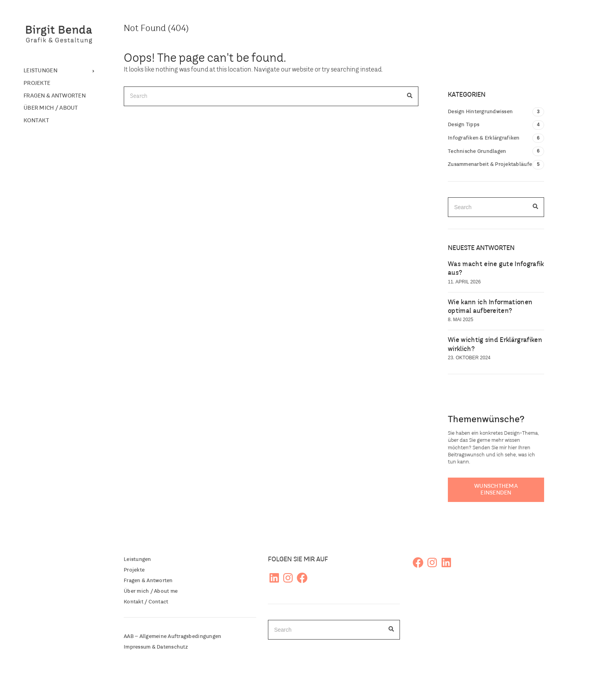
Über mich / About (51, 108)
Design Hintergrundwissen (480, 112)
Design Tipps (464, 125)
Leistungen (40, 71)
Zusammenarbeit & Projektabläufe (490, 165)
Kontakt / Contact (146, 602)
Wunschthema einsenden (496, 490)
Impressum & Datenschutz (156, 647)
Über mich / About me (151, 591)
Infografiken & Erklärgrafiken (484, 138)
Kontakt (36, 121)
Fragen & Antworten (55, 96)
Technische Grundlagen (477, 152)
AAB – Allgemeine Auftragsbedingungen (172, 637)
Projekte (37, 83)
